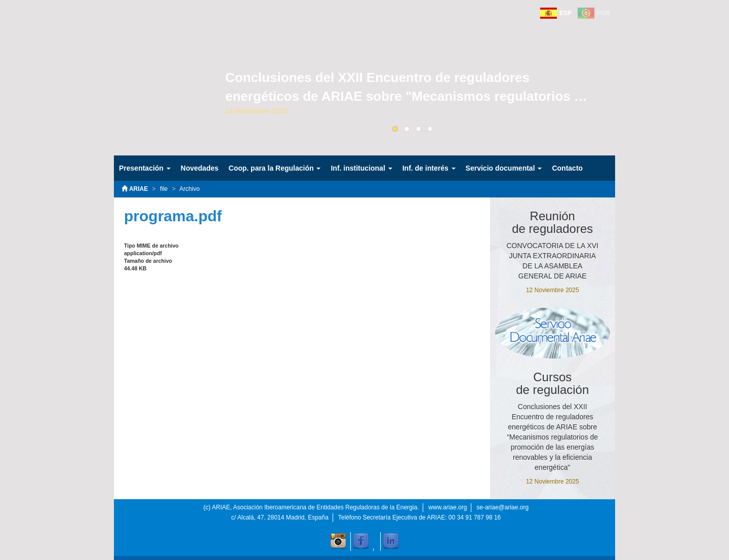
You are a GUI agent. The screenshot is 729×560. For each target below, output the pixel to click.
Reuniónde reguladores (552, 222)
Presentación (145, 168)
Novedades (200, 168)
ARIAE (135, 189)
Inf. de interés (429, 168)
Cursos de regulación (552, 383)
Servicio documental (504, 168)
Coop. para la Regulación (275, 168)
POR (603, 13)
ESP (565, 13)
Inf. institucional (361, 168)
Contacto (567, 168)
